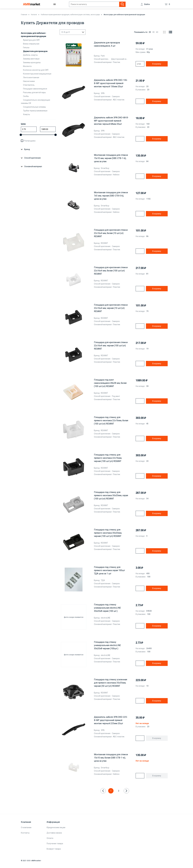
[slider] (21, 135)
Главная (24, 15)
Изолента (27, 66)
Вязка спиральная (31, 44)
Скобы (26, 96)
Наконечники (29, 81)
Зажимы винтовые (31, 59)
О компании (26, 827)
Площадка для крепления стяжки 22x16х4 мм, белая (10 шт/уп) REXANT (111, 233)
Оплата (50, 838)
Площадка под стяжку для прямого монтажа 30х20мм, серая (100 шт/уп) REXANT (111, 495)
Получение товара (55, 844)
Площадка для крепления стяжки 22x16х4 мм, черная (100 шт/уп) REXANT (111, 346)
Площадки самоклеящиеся (35, 89)
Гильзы (26, 48)
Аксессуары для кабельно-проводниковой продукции (124, 15)
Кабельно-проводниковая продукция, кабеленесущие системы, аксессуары (70, 15)
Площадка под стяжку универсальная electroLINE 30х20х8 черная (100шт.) (107, 645)
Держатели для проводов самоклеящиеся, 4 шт (107, 44)
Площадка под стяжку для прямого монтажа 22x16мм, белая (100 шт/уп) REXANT (111, 420)
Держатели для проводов (35, 51)
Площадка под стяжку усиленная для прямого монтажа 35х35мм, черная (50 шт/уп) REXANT (111, 683)
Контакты (25, 833)
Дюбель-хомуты (30, 55)
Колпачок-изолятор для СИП (36, 70)
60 (157, 32)
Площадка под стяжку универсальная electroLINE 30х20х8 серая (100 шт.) (107, 608)
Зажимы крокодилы (32, 62)
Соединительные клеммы (34, 107)
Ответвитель (29, 85)
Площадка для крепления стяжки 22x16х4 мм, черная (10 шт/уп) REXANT (111, 308)
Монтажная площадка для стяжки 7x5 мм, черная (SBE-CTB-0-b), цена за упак (111, 196)
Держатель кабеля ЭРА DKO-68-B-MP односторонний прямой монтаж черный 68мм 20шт (111, 121)
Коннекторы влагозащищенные (37, 74)
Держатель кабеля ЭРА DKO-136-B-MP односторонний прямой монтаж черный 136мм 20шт (111, 83)
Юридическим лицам (56, 827)
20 (150, 32)
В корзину (157, 64)
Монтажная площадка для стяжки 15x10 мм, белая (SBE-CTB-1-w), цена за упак (111, 758)
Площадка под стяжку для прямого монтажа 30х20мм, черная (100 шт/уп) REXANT (108, 533)
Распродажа (30, 141)
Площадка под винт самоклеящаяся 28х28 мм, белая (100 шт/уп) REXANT (110, 383)
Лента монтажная (31, 77)
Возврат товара (54, 849)
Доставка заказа (54, 833)
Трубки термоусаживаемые (35, 111)
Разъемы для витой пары (34, 92)
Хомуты (26, 114)
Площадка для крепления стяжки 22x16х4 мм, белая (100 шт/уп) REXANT (111, 271)
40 (153, 32)
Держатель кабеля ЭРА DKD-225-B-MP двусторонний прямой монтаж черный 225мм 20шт (111, 720)
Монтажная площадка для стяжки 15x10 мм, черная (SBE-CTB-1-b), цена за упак (111, 158)
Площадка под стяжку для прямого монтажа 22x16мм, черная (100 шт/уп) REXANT (108, 458)
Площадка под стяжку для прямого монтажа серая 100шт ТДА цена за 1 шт (109, 570)
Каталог (34, 15)
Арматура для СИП (31, 40)
